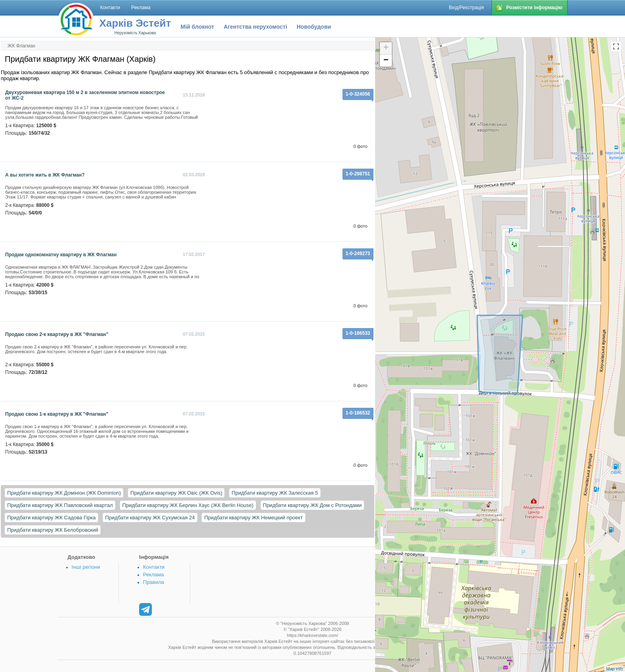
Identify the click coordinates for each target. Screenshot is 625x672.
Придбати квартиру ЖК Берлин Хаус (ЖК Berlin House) (188, 505)
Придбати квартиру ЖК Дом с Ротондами (312, 505)
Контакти (154, 567)
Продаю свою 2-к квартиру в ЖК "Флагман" (57, 334)
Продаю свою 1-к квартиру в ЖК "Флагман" (57, 414)
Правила (154, 582)
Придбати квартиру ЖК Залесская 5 (275, 493)
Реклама (153, 575)
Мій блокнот (197, 27)
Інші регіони (86, 567)
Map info (615, 669)
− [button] (386, 61)
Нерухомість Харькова (135, 33)
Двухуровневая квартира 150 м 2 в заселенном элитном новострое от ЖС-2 (85, 95)
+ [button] (386, 48)
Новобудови (314, 27)
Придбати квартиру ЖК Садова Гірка (51, 518)
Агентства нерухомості (255, 27)
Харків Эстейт (135, 23)
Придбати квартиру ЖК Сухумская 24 (150, 518)
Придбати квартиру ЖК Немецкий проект (253, 518)
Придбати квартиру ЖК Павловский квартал (60, 505)
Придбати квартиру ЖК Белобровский (53, 530)
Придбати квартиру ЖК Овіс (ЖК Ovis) (176, 493)
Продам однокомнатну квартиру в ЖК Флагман (61, 255)
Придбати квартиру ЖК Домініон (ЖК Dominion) (64, 493)
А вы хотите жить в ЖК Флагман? (45, 175)
